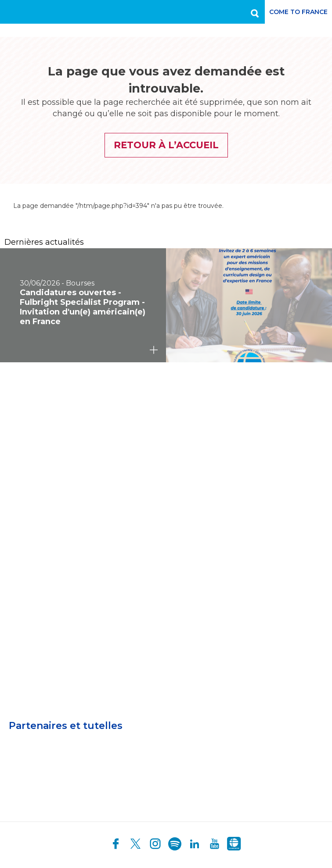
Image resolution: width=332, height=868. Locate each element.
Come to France (298, 12)
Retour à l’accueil (166, 145)
